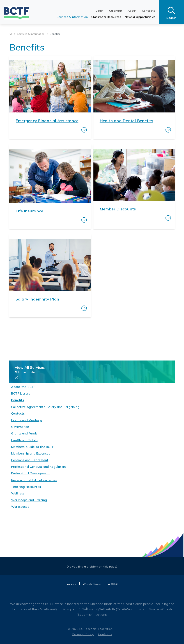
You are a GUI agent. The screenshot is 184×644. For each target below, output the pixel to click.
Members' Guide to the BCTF (33, 447)
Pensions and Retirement (30, 460)
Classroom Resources (106, 17)
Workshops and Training (29, 500)
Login (100, 11)
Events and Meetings (27, 420)
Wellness (18, 493)
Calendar (116, 11)
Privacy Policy (83, 634)
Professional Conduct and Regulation (38, 467)
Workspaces (20, 507)
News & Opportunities (140, 17)
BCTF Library (21, 393)
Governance (20, 427)
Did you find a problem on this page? (92, 566)
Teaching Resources (26, 487)
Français (71, 584)
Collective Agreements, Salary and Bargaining (45, 407)
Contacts (149, 11)
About (132, 11)
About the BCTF (23, 387)
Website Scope (92, 584)
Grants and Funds (24, 433)
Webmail (113, 584)
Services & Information (72, 17)
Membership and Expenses (31, 453)
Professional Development (30, 473)
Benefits (18, 400)
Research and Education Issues (34, 480)
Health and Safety (25, 440)
